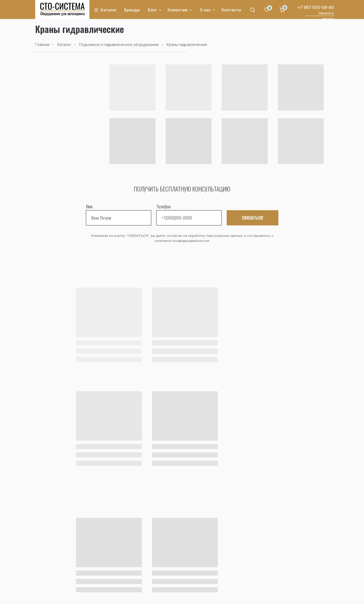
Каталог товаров (52, 554)
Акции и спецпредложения (62, 560)
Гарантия (129, 573)
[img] (62, 9)
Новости (44, 567)
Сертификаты (181, 573)
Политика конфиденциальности (173, 597)
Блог (152, 10)
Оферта (210, 597)
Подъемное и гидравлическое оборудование (119, 45)
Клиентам (178, 10)
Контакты (231, 10)
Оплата (127, 560)
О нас (205, 10)
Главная (42, 45)
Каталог (109, 10)
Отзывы (176, 567)
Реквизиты (178, 579)
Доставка (129, 567)
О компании (180, 560)
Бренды (132, 10)
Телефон (164, 206)
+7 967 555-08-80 (316, 7)
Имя (89, 206)
